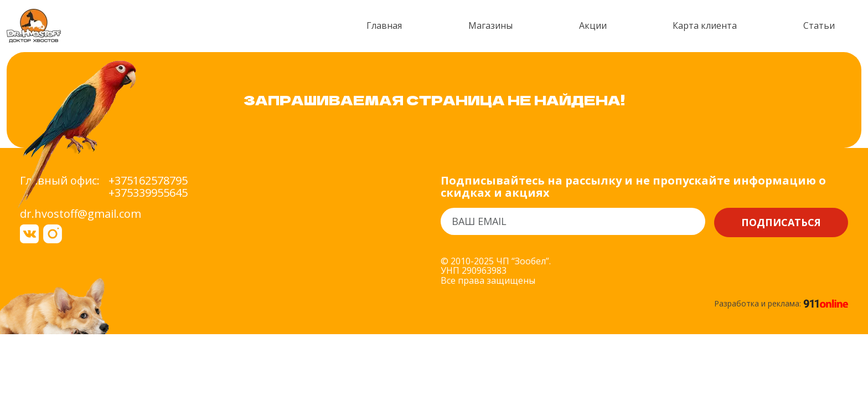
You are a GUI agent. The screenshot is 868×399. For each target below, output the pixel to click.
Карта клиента (705, 25)
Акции (593, 25)
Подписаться (781, 222)
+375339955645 (148, 193)
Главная (384, 25)
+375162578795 (148, 181)
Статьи (819, 25)
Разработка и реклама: (781, 304)
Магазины (490, 25)
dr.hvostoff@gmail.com (81, 214)
